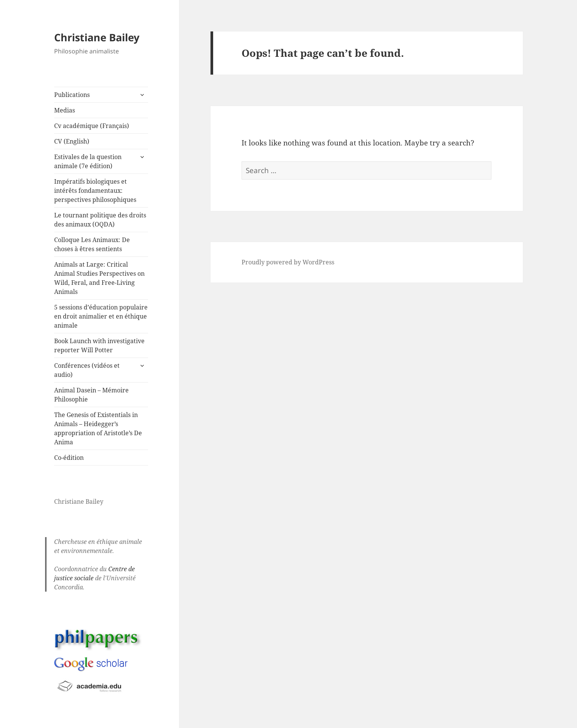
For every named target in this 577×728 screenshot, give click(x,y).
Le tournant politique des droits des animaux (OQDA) (100, 220)
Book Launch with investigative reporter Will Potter (99, 345)
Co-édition (69, 458)
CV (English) (72, 141)
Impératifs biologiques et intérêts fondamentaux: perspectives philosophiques (95, 191)
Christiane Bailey (97, 37)
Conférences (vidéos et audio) (87, 370)
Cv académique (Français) (92, 126)
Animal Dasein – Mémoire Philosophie (91, 395)
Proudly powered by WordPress (288, 262)
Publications (72, 95)
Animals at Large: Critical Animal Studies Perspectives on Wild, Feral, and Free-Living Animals (99, 278)
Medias (65, 110)
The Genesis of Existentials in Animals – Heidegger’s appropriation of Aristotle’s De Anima (98, 428)
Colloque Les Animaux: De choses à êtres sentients (92, 244)
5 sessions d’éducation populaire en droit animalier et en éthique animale (101, 316)
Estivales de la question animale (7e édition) (88, 161)
